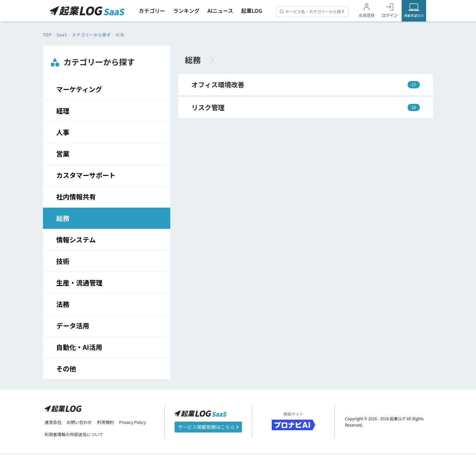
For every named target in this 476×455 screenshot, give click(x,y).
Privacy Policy (140, 423)
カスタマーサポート (86, 175)
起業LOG (252, 11)
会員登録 (367, 15)
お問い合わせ (82, 423)
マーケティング (79, 89)
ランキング (186, 11)
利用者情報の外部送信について (77, 435)
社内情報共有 (76, 197)
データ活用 (73, 326)
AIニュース (220, 11)
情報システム (76, 240)
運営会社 (54, 423)
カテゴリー (152, 11)
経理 (63, 111)
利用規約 (111, 423)
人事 (63, 132)
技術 (63, 261)
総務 (63, 218)
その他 (66, 369)
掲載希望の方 (414, 15)
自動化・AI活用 (79, 347)
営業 (63, 154)
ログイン (390, 15)
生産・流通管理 (79, 283)
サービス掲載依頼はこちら (208, 428)
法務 (63, 304)
